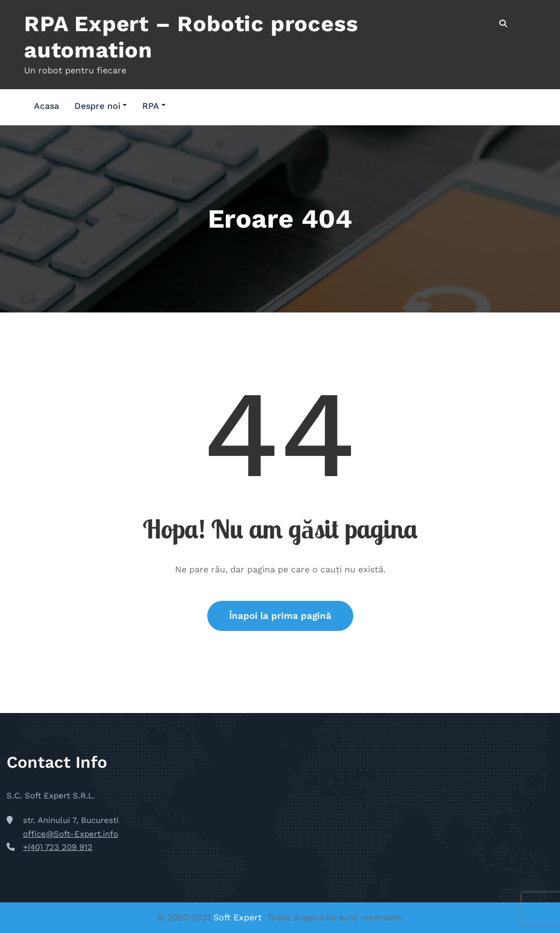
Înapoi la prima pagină (280, 616)
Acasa (46, 106)
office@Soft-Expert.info (71, 834)
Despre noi (101, 106)
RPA (154, 106)
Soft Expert (238, 917)
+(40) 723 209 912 (58, 847)
